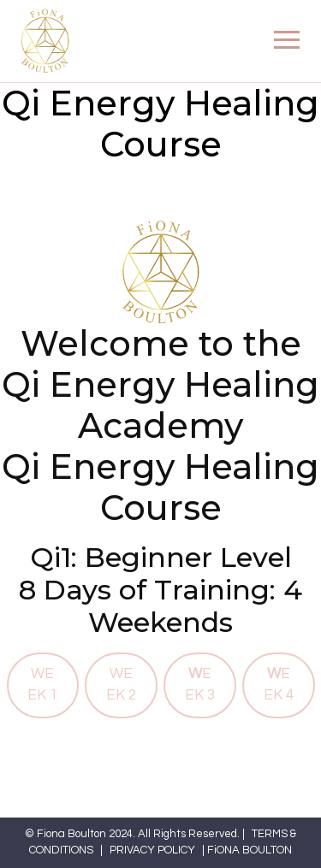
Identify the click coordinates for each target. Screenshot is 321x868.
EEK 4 (279, 685)
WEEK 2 (121, 685)
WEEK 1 (42, 685)
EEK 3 (200, 685)
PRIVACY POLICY (152, 850)
